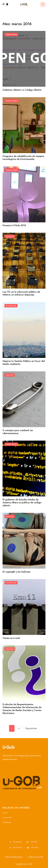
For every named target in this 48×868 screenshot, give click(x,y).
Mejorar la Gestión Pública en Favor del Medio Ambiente (24, 363)
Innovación (10, 236)
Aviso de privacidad (14, 857)
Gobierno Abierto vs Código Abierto (22, 90)
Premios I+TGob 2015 (14, 225)
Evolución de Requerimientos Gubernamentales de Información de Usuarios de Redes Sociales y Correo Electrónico (22, 709)
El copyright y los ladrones (16, 572)
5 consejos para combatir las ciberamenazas (18, 432)
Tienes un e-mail (11, 638)
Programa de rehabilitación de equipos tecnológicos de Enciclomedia (23, 158)
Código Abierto (11, 34)
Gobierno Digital (12, 101)
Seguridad (10, 375)
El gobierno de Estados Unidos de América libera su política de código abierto (22, 502)
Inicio (5, 813)
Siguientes (31, 728)
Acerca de (7, 817)
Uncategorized (11, 306)
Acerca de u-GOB (36, 857)
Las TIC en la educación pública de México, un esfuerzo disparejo (21, 293)
